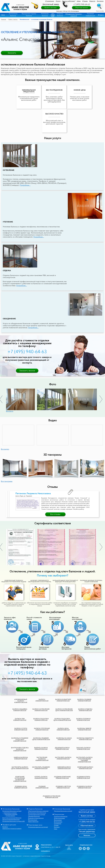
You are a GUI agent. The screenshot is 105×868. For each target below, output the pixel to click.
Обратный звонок (81, 8)
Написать (87, 835)
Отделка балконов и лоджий (37, 814)
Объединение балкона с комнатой (74, 15)
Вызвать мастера (51, 8)
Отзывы (85, 1)
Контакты (100, 1)
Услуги (58, 1)
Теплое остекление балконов (11, 819)
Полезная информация (90, 15)
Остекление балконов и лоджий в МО (14, 821)
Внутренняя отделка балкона (29, 15)
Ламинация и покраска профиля (12, 828)
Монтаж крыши (33, 820)
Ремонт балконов (33, 822)
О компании (50, 1)
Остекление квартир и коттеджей (38, 827)
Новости (92, 1)
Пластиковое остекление (11, 814)
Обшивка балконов (34, 816)
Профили (5, 827)
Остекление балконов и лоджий (12, 811)
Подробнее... (25, 185)
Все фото (10, 411)
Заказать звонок (27, 371)
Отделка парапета (11, 816)
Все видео (5, 449)
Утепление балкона (45, 15)
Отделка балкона (60, 15)
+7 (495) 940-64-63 (82, 4)
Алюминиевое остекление (10, 813)
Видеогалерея (58, 822)
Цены (79, 1)
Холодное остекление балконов (12, 818)
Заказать (12, 53)
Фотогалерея (58, 820)
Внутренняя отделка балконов (37, 813)
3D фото (101, 15)
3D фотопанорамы (59, 818)
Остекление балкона (13, 15)
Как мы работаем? (69, 1)
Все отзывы (55, 514)
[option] (22, 399)
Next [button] (101, 399)
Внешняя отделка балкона (36, 818)
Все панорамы (7, 481)
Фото (3, 15)
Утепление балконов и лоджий (63, 811)
